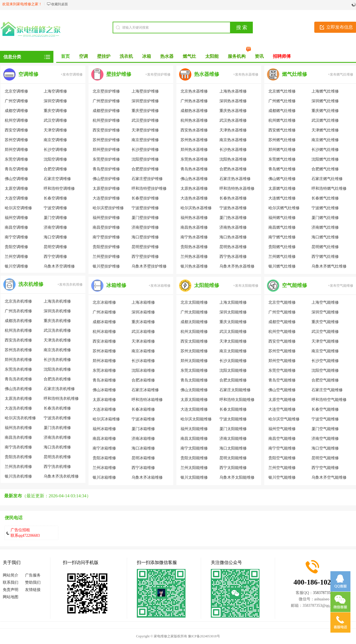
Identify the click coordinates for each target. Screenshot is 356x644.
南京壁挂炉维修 (145, 140)
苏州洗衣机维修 (18, 350)
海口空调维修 (55, 237)
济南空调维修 (55, 227)
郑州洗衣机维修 (18, 360)
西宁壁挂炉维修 (145, 257)
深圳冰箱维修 (143, 312)
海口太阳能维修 (233, 448)
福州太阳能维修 (194, 429)
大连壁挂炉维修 (106, 198)
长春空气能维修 (325, 409)
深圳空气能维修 (325, 312)
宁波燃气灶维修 (325, 208)
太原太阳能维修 (194, 400)
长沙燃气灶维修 (325, 150)
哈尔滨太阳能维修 (196, 419)
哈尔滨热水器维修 (196, 208)
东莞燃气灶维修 (282, 159)
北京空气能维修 (282, 302)
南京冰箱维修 (143, 351)
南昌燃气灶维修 (282, 227)
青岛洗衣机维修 (18, 379)
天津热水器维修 (233, 130)
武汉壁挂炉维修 (145, 120)
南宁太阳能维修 (194, 448)
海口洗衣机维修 (57, 447)
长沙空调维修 (55, 150)
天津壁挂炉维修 (145, 130)
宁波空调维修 (55, 208)
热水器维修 (207, 74)
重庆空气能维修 (325, 322)
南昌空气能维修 (282, 439)
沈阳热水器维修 (233, 159)
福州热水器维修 (194, 218)
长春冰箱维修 (143, 409)
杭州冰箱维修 (104, 332)
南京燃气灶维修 (325, 140)
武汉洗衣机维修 (57, 330)
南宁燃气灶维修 (282, 237)
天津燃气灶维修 (325, 130)
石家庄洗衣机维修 (59, 389)
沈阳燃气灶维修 (325, 159)
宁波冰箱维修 (143, 419)
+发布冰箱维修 (160, 286)
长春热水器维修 (233, 198)
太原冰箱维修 (104, 400)
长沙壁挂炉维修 (145, 150)
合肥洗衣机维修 (57, 379)
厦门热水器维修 (233, 218)
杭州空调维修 (16, 120)
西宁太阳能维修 (233, 468)
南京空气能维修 (325, 351)
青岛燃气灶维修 (282, 169)
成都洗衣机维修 (18, 321)
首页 (65, 56)
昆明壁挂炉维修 (145, 247)
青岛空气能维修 (282, 380)
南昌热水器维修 (194, 227)
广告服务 (33, 575)
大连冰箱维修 (104, 409)
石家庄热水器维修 (235, 179)
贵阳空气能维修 (282, 458)
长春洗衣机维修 (57, 408)
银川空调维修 (16, 266)
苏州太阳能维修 (194, 351)
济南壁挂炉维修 (145, 227)
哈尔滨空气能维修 (284, 419)
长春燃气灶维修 (325, 198)
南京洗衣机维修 (57, 350)
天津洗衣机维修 (57, 340)
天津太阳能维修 (233, 341)
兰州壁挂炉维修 (106, 257)
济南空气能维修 (325, 439)
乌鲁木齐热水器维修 (237, 266)
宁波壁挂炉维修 (145, 208)
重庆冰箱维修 (143, 322)
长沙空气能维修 (325, 361)
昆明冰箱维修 (143, 458)
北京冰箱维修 (104, 302)
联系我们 (11, 582)
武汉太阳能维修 (233, 332)
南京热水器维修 (233, 140)
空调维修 (28, 74)
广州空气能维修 (282, 312)
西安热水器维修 (194, 130)
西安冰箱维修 (104, 341)
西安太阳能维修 (194, 341)
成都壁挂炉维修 (106, 111)
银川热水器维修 (194, 266)
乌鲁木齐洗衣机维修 (61, 476)
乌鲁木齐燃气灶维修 (329, 266)
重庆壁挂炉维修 (145, 111)
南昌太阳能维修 (194, 439)
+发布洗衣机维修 (70, 284)
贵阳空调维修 (16, 247)
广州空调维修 (16, 101)
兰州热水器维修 (194, 257)
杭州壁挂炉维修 (106, 120)
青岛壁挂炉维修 (106, 169)
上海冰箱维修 (143, 302)
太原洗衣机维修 (18, 399)
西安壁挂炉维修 (106, 130)
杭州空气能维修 (282, 332)
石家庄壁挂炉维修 (147, 179)
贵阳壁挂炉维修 (106, 247)
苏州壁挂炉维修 (106, 140)
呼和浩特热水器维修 (237, 189)
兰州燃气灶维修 (282, 257)
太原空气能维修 (282, 400)
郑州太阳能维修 (194, 361)
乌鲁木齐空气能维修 (329, 477)
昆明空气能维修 (325, 458)
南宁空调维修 (16, 237)
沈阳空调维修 (55, 159)
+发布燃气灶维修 (341, 74)
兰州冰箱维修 (104, 468)
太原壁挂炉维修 (106, 189)
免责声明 (11, 590)
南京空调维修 (55, 140)
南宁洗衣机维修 (18, 447)
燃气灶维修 (295, 74)
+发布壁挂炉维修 (158, 74)
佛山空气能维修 (282, 390)
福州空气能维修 (282, 429)
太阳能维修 (207, 285)
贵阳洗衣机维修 (18, 457)
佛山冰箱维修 (104, 390)
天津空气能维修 (325, 341)
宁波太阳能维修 (233, 419)
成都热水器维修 (194, 111)
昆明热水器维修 (233, 247)
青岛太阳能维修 (194, 380)
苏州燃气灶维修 (282, 140)
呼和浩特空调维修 (59, 189)
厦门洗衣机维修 (57, 428)
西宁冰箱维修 (143, 468)
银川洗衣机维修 (18, 476)
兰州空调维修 (16, 257)
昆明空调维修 (55, 247)
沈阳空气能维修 (325, 370)
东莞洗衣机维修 (18, 369)
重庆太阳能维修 (233, 322)
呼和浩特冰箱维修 (147, 400)
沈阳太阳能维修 (233, 370)
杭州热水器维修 (194, 120)
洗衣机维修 (31, 284)
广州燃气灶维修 (282, 101)
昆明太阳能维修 (233, 458)
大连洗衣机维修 (18, 408)
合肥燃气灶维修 (325, 169)
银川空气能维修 (282, 477)
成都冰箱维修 (104, 322)
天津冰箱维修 (143, 341)
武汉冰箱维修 (143, 332)
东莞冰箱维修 (104, 370)
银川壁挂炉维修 (106, 266)
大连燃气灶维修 (282, 198)
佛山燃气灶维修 (282, 179)
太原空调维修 (16, 189)
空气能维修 (295, 285)
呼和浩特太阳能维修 (237, 400)
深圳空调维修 (55, 101)
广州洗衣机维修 (18, 311)
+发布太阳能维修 (246, 286)
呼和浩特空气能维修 (329, 400)
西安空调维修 (16, 130)
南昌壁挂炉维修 (106, 227)
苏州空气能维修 (282, 351)
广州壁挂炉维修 (106, 101)
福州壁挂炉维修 (106, 218)
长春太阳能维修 (233, 409)
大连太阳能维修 (194, 409)
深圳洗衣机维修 (57, 311)
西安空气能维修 (282, 341)
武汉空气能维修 (325, 332)
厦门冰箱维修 (143, 429)
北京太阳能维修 (194, 302)
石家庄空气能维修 (327, 390)
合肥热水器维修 (233, 169)
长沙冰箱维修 (143, 361)
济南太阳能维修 (233, 439)
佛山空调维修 (16, 179)
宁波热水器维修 (233, 208)
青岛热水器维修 (194, 169)
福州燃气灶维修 (282, 218)
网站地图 (11, 597)
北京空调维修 (16, 91)
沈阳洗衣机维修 (57, 369)
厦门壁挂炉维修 (145, 218)
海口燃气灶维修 (325, 237)
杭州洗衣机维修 (18, 330)
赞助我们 (33, 582)
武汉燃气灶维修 (325, 120)
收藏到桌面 (60, 4)
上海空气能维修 (325, 302)
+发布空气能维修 (341, 286)
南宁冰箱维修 (104, 448)
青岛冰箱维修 (104, 380)
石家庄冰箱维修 (145, 390)
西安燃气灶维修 (282, 130)
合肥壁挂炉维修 (145, 169)
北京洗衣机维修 (18, 301)
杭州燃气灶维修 (282, 120)
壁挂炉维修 (119, 74)
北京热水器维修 (194, 91)
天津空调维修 (55, 130)
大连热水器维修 (194, 198)
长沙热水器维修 (233, 150)
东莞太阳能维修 (194, 370)
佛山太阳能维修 (194, 390)
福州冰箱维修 (104, 429)
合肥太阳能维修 (233, 380)
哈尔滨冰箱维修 (106, 419)
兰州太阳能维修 (194, 468)
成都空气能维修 (282, 322)
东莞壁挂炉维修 (106, 159)
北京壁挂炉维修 (106, 91)
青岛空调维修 (16, 169)
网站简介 (11, 575)
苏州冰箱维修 (104, 351)
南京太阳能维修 (233, 351)
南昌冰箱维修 (104, 439)
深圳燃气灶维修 (325, 101)
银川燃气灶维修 (282, 266)
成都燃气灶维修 (282, 111)
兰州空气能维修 (282, 468)
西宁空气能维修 (325, 468)
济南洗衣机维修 (57, 437)
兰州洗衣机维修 (18, 467)
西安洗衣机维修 (18, 340)
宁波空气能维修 (325, 419)
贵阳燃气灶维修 (282, 247)
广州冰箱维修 (104, 312)
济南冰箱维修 (143, 439)
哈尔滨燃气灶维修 (284, 208)
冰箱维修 (116, 285)
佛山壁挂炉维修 (106, 179)
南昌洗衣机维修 (18, 437)
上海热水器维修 (233, 91)
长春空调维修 (55, 198)
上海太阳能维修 (233, 302)
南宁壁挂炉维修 (106, 237)
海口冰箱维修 (143, 448)
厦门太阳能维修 (233, 429)
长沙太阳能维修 (233, 361)
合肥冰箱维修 (143, 380)
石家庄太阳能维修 (235, 390)
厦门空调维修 (55, 218)
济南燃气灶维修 (325, 227)
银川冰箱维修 (104, 477)
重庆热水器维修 (233, 111)
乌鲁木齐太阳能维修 (237, 477)
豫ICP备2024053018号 (204, 636)
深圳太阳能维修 (233, 312)
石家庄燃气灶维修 (327, 179)
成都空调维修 (16, 111)
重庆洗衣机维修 (57, 321)
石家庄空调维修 (57, 179)
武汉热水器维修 (233, 120)
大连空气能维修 (282, 409)
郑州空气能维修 (282, 361)
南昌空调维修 (16, 227)
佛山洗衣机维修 (18, 389)
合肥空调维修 (55, 169)
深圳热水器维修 (233, 101)
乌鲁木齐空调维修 (59, 266)
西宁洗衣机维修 (57, 467)
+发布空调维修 (72, 74)
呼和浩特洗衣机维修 (61, 399)
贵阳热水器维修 (194, 247)
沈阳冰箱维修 (143, 370)
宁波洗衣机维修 (57, 418)
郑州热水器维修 (194, 150)
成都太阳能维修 (194, 322)
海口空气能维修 (325, 448)
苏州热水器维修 (194, 140)
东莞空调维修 (16, 159)
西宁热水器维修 (233, 257)
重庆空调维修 (55, 111)
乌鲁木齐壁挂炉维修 (149, 266)
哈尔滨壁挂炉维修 (108, 208)
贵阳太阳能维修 (194, 458)
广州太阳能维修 (194, 312)
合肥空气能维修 (325, 380)
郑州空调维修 (16, 150)
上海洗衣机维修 (57, 301)
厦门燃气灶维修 (325, 218)
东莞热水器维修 (194, 159)
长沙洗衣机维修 (57, 360)
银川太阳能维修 (194, 477)
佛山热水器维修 (194, 179)
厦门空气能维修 (325, 429)
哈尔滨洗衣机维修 (20, 418)
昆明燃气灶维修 (325, 247)
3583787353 (323, 593)
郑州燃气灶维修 (282, 150)
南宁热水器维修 (194, 237)
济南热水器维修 (233, 227)
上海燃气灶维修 (325, 91)
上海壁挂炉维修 (145, 91)
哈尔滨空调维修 (18, 208)
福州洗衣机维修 (18, 428)
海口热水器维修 (233, 237)
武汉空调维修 (55, 120)
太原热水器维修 (194, 189)
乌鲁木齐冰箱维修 (147, 477)
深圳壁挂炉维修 (145, 101)
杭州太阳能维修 (194, 332)
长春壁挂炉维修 (145, 198)
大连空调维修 (16, 198)
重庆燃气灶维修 (325, 111)
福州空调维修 (16, 218)
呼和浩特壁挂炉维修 (149, 189)
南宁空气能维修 (282, 448)
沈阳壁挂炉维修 (145, 159)
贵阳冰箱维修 (104, 458)
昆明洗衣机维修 (57, 457)
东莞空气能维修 (282, 370)
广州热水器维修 (194, 101)
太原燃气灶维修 (282, 189)
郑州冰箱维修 (104, 361)
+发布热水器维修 (246, 74)
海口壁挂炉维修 (145, 237)
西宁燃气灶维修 (325, 257)
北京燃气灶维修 (282, 91)
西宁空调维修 (55, 257)
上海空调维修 (55, 91)
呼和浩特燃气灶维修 (329, 189)
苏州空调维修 (16, 140)
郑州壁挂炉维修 (106, 150)
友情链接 (33, 590)
